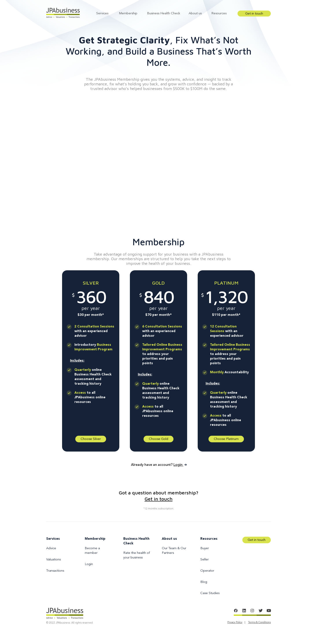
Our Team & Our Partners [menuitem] (174, 551)
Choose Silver (91, 439)
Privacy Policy (235, 622)
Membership (128, 14)
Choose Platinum (226, 439)
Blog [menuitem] (204, 582)
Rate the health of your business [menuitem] (137, 555)
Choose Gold (158, 439)
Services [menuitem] (53, 539)
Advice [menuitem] (51, 548)
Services (102, 14)
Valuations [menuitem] (53, 560)
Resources (219, 14)
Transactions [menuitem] (55, 571)
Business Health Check (164, 14)
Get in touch (254, 14)
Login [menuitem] (89, 564)
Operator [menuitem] (207, 571)
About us (195, 14)
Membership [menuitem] (95, 539)
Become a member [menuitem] (92, 551)
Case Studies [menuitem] (210, 593)
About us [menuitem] (169, 539)
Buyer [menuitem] (205, 548)
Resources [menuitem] (209, 539)
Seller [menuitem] (205, 560)
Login (180, 465)
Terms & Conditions (259, 622)
